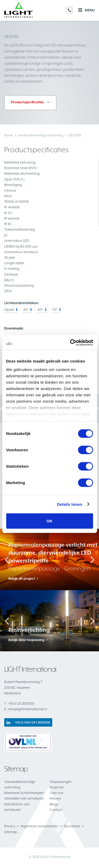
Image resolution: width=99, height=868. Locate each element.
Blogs (54, 804)
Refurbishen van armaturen (17, 807)
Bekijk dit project (22, 579)
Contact (56, 810)
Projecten (57, 787)
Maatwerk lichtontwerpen (24, 793)
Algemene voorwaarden (39, 826)
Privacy (10, 826)
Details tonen (70, 504)
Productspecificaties (27, 102)
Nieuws (55, 798)
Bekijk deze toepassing (26, 640)
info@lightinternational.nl (26, 709)
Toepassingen (61, 782)
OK (49, 521)
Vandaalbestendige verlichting (41, 135)
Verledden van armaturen (24, 798)
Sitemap (11, 832)
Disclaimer (72, 826)
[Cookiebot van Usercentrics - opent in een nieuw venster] (70, 342)
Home (8, 135)
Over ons (56, 793)
